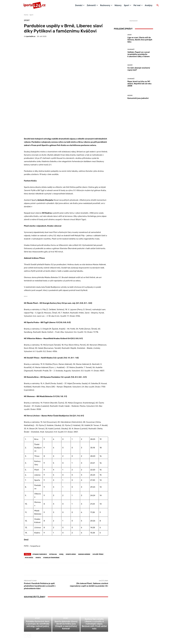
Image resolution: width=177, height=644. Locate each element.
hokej (61, 517)
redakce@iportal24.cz (93, 625)
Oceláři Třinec (98, 517)
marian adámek (84, 517)
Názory (130, 65)
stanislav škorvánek (51, 521)
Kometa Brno (71, 517)
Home (26, 15)
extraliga (53, 517)
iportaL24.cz (31, 36)
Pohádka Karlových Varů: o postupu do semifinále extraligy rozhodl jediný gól (38, 592)
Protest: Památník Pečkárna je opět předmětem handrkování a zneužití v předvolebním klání (40, 549)
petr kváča (29, 521)
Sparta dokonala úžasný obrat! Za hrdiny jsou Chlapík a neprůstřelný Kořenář (66, 592)
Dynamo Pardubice (40, 517)
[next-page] (29, 601)
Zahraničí (131, 49)
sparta (38, 521)
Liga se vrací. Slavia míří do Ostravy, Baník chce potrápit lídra (140, 40)
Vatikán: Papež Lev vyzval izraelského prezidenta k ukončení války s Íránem (139, 54)
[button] (158, 5)
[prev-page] (25, 601)
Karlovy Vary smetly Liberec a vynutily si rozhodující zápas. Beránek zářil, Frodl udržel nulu (94, 591)
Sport (31, 15)
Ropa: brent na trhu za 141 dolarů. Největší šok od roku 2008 (139, 84)
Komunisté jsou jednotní (138, 98)
